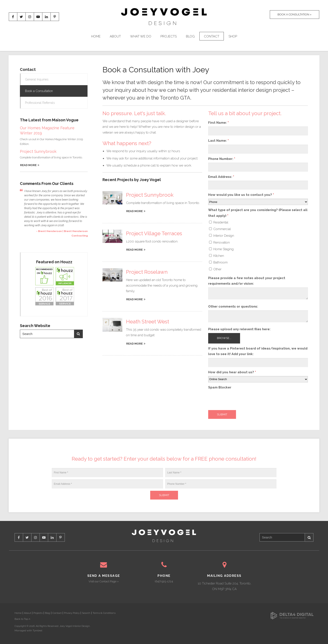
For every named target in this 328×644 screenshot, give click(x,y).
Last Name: (218, 141)
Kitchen (217, 256)
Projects (169, 37)
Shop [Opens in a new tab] (233, 37)
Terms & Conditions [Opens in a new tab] (104, 613)
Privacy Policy (72, 613)
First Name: (218, 123)
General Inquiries (37, 79)
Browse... (224, 338)
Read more (134, 211)
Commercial (220, 229)
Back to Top (22, 619)
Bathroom (218, 262)
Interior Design (222, 236)
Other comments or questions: (233, 306)
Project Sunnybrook (150, 195)
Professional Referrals (41, 103)
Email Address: (221, 177)
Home (96, 37)
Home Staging (221, 249)
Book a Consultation (40, 91)
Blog (190, 37)
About (115, 37)
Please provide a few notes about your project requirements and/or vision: (247, 281)
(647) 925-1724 (164, 581)
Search (78, 334)
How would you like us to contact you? (241, 195)
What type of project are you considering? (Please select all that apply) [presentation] (258, 213)
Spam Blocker (220, 387)
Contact (212, 37)
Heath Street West (148, 322)
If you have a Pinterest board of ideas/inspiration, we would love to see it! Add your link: (258, 351)
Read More (28, 166)
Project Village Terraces (154, 233)
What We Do (141, 37)
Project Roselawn (147, 272)
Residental (219, 222)
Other (215, 269)
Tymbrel (37, 631)
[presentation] (241, 400)
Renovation (219, 242)
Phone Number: (222, 159)
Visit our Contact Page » (104, 581)
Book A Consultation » (293, 17)
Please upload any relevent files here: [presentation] (239, 329)
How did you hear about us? (232, 372)
